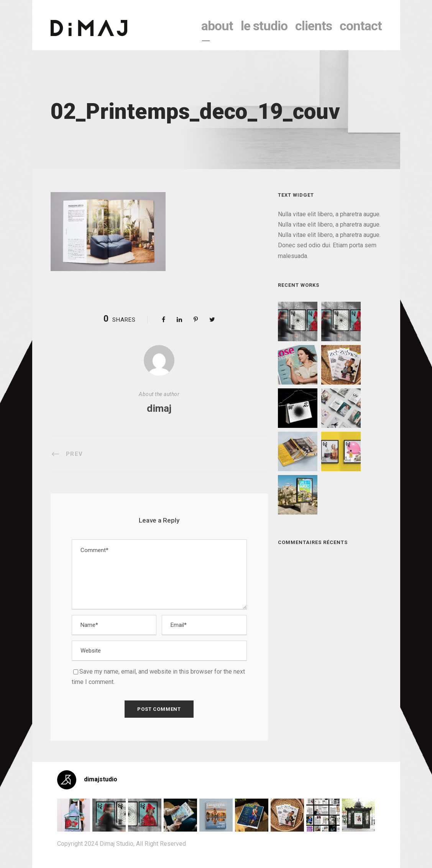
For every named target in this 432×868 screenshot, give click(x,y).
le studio (264, 26)
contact (361, 26)
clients (314, 26)
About (217, 26)
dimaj (159, 408)
